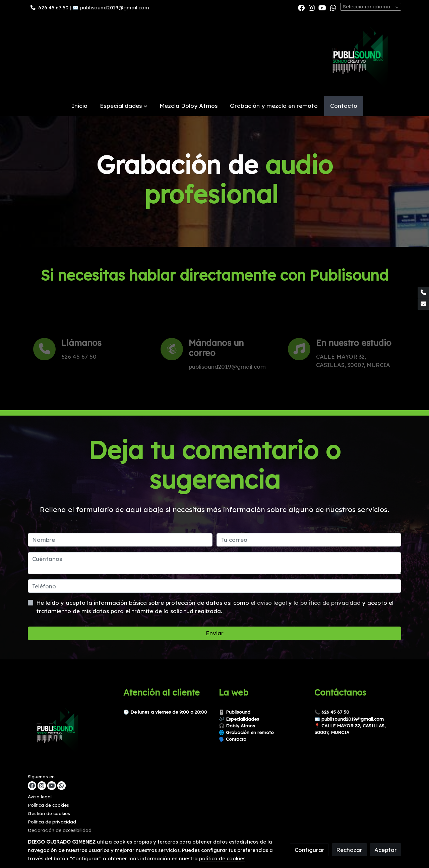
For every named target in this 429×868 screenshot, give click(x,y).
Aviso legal (40, 797)
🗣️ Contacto (233, 739)
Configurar (310, 850)
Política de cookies (48, 805)
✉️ (318, 719)
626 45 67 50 (53, 8)
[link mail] (423, 304)
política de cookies (222, 858)
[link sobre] (71, 730)
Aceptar (386, 850)
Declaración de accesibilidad (60, 830)
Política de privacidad (52, 822)
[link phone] (423, 292)
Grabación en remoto (250, 732)
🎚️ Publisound (235, 712)
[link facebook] (301, 7)
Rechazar (349, 850)
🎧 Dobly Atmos (237, 726)
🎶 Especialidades (239, 719)
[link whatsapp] (333, 7)
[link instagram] (312, 7)
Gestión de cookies (49, 813)
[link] (361, 56)
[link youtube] (322, 7)
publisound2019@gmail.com (115, 8)
